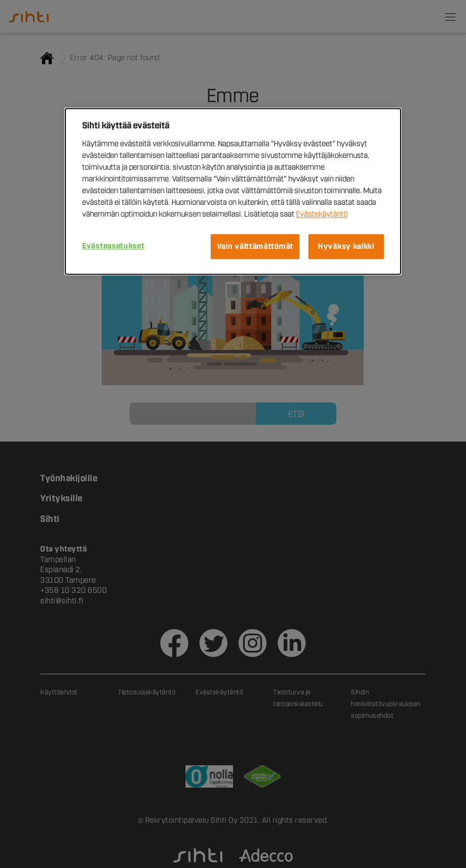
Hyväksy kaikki (346, 246)
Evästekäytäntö (322, 214)
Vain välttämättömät (255, 246)
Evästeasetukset (113, 246)
